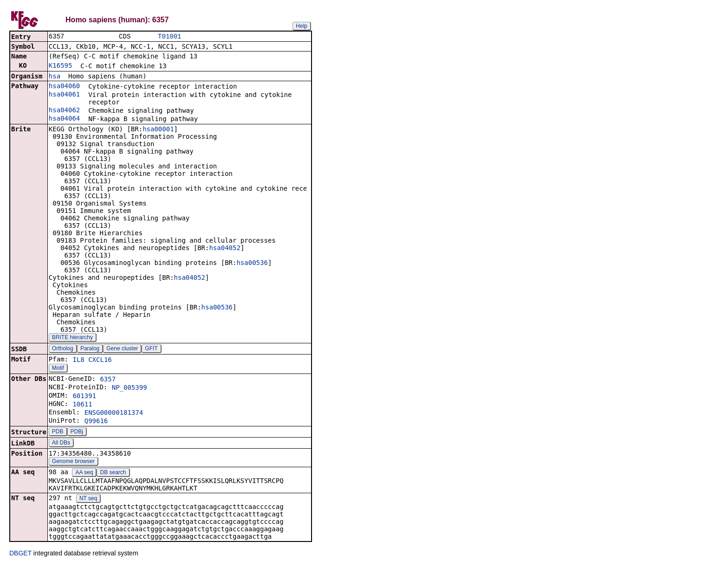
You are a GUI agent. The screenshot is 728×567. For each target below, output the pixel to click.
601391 (84, 397)
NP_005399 (130, 388)
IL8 (78, 361)
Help (302, 26)
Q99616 (96, 422)
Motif (58, 369)
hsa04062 (64, 111)
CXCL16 (100, 361)
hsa (55, 77)
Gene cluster (122, 349)
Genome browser (73, 462)
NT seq (88, 499)
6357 (108, 380)
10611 (82, 405)
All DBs (61, 444)
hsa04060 (64, 87)
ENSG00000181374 (114, 413)
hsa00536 (252, 264)
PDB (58, 432)
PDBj (77, 432)
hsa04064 (64, 119)
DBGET (20, 554)
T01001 (169, 37)
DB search (113, 473)
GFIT (151, 349)
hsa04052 (224, 249)
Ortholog (63, 349)
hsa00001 (158, 130)
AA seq (84, 473)
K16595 (61, 66)
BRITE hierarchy (72, 338)
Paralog (90, 349)
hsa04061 (64, 95)
